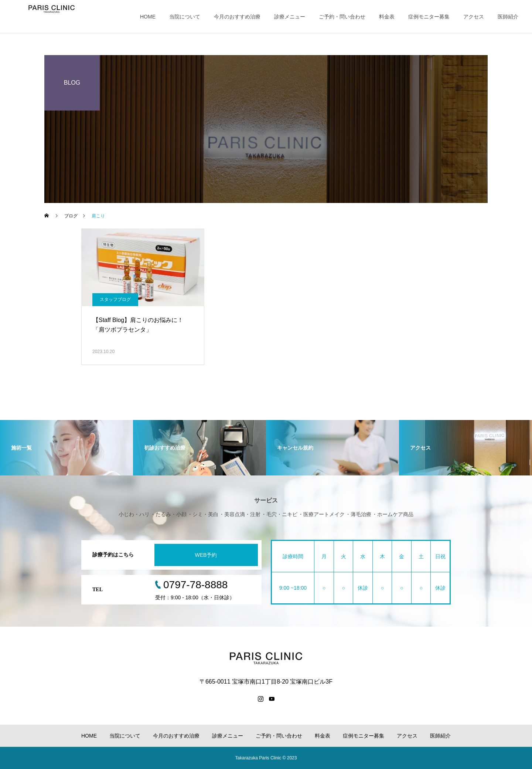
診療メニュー (290, 17)
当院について (185, 17)
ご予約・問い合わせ (342, 17)
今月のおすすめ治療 (237, 17)
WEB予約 (206, 555)
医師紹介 (508, 17)
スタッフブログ (115, 299)
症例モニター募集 (429, 17)
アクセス (474, 17)
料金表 (387, 17)
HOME (148, 17)
